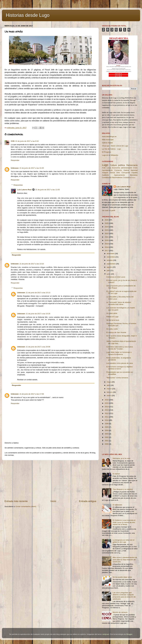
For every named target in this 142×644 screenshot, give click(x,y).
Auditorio (105, 175)
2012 (107, 413)
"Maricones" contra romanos (117, 378)
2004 (107, 430)
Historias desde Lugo (28, 15)
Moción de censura (120, 612)
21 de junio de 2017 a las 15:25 (38, 314)
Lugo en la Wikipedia (110, 155)
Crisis (135, 168)
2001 (107, 441)
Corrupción (126, 173)
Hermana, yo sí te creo (121, 458)
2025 (107, 223)
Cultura (113, 165)
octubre (110, 260)
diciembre (111, 254)
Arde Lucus (107, 168)
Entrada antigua (88, 501)
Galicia (126, 170)
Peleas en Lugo (112, 317)
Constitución (107, 177)
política (121, 165)
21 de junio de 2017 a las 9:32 (27, 141)
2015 (107, 403)
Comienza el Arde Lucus (116, 277)
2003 (107, 434)
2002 (107, 437)
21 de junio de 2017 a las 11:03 (48, 190)
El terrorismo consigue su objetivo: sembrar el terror (120, 368)
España (135, 173)
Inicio (53, 501)
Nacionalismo (117, 177)
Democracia (132, 165)
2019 (107, 244)
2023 (107, 230)
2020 (107, 240)
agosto (110, 267)
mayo (109, 382)
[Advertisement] (50, 480)
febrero (110, 392)
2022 (107, 233)
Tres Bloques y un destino (123, 489)
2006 (107, 424)
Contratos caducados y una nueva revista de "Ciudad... (120, 348)
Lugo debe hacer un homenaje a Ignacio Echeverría (119, 353)
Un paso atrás (112, 313)
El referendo (117, 505)
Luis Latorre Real (24, 190)
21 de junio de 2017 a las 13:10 (32, 264)
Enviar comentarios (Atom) (26, 506)
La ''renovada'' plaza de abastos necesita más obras (119, 303)
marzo (109, 389)
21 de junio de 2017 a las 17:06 (32, 394)
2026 (107, 220)
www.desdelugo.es (109, 136)
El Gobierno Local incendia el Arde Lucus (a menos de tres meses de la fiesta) (124, 522)
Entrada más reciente (16, 501)
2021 (107, 237)
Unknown (15, 168)
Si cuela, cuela (112, 329)
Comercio (118, 170)
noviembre (111, 257)
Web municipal (108, 140)
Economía (116, 168)
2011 (107, 417)
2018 (107, 247)
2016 (107, 400)
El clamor (116, 474)
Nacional (134, 170)
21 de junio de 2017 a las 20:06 (38, 347)
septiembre (111, 264)
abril (109, 385)
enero (109, 396)
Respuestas (18, 185)
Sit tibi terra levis (113, 320)
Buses (133, 178)
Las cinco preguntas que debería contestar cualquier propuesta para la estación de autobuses (124, 596)
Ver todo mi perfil (109, 210)
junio (109, 274)
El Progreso (107, 152)
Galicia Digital (107, 143)
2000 (107, 444)
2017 (107, 251)
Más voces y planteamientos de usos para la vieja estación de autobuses (125, 559)
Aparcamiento (119, 175)
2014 (107, 407)
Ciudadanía (127, 178)
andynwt (106, 634)
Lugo (105, 165)
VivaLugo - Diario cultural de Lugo (115, 146)
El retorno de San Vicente (116, 332)
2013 (107, 410)
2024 (107, 227)
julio (109, 270)
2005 (107, 427)
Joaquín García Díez (111, 173)
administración (127, 168)
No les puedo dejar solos (122, 577)
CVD (13, 141)
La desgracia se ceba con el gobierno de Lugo (123, 541)
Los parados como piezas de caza (120, 363)
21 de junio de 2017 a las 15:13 (38, 293)
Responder (15, 160)
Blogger (129, 634)
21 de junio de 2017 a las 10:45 (32, 168)
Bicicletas (134, 175)
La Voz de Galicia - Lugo (111, 149)
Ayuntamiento (107, 170)
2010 (107, 420)
